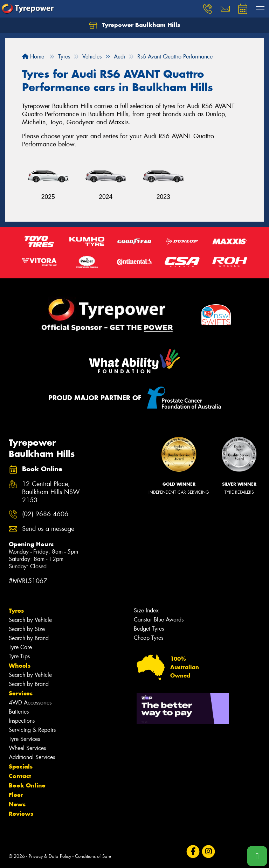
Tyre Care (20, 647)
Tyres (16, 611)
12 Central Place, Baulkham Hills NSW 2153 (51, 492)
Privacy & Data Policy (50, 856)
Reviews (21, 814)
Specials (21, 766)
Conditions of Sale (93, 856)
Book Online (27, 785)
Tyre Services (24, 739)
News (17, 804)
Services (21, 693)
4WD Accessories (30, 703)
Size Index (146, 610)
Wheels (20, 666)
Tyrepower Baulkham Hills (134, 25)
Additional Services (32, 757)
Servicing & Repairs (32, 730)
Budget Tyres (149, 629)
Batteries (19, 712)
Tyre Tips (19, 656)
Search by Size (27, 629)
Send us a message (48, 529)
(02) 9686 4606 (45, 514)
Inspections (22, 721)
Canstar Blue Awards (159, 620)
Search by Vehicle (30, 620)
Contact (20, 776)
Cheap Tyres (149, 638)
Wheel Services (27, 748)
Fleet (16, 795)
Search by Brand (29, 638)
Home (33, 57)
